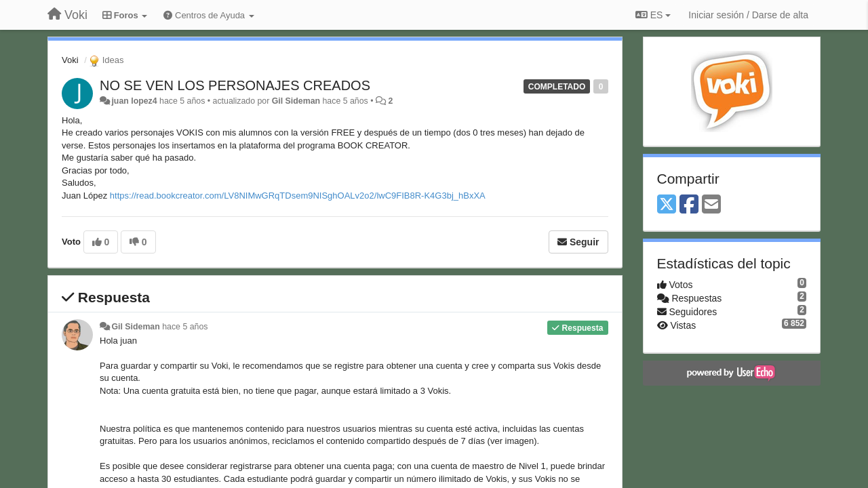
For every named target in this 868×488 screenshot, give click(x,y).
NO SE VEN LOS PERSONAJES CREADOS (235, 85)
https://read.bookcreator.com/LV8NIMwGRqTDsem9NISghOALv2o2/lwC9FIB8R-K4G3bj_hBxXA (298, 196)
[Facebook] (689, 205)
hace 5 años (185, 327)
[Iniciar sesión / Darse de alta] (748, 15)
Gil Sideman (296, 101)
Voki (70, 60)
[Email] (711, 205)
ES (653, 15)
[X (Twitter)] (667, 205)
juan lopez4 (134, 101)
